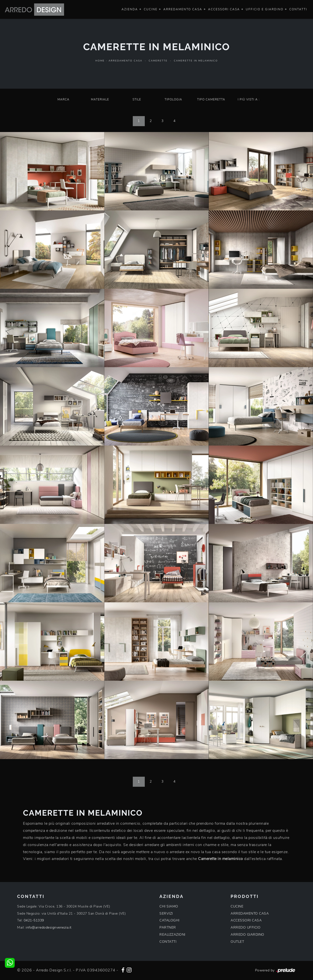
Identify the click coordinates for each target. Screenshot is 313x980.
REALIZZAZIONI (172, 935)
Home (100, 61)
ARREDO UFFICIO (246, 927)
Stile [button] (137, 99)
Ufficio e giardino (265, 9)
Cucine (151, 9)
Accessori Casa (224, 9)
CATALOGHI (169, 920)
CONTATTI (168, 942)
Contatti (298, 9)
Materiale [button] (100, 99)
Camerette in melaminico (196, 61)
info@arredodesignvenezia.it (49, 927)
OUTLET (237, 942)
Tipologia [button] (173, 99)
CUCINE (237, 906)
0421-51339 (34, 920)
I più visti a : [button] (249, 99)
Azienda (130, 9)
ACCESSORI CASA (246, 920)
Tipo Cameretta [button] (211, 99)
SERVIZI (166, 913)
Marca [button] (63, 99)
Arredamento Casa (183, 9)
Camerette (158, 61)
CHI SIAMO (169, 906)
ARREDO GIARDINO (247, 935)
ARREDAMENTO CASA (250, 913)
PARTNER (168, 927)
